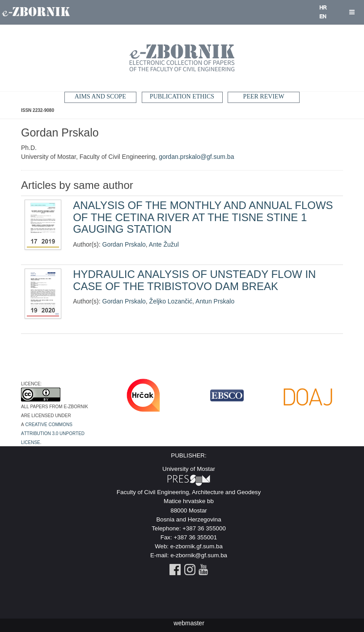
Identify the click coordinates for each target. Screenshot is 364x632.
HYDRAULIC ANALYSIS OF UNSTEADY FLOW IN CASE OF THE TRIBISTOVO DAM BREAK (194, 280)
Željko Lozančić (171, 301)
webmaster (189, 623)
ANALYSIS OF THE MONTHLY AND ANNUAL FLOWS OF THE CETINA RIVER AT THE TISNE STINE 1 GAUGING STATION (203, 217)
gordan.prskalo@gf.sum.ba (196, 157)
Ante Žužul (164, 244)
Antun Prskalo (215, 301)
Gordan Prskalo (124, 244)
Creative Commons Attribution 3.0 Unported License (53, 433)
